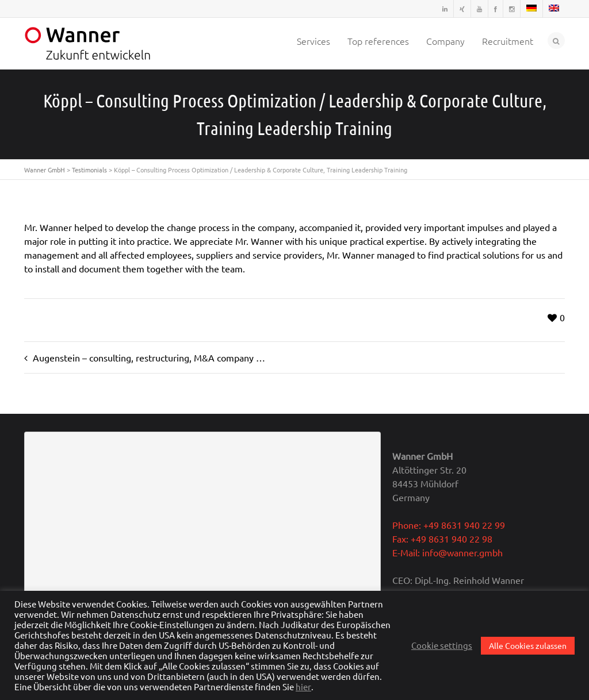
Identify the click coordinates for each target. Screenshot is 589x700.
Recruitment (508, 41)
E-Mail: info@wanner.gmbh (448, 552)
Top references (378, 41)
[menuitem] (531, 9)
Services (313, 41)
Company (445, 41)
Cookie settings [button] (442, 645)
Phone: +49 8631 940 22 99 (449, 525)
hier (303, 687)
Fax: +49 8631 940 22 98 (442, 539)
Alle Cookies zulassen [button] (528, 645)
